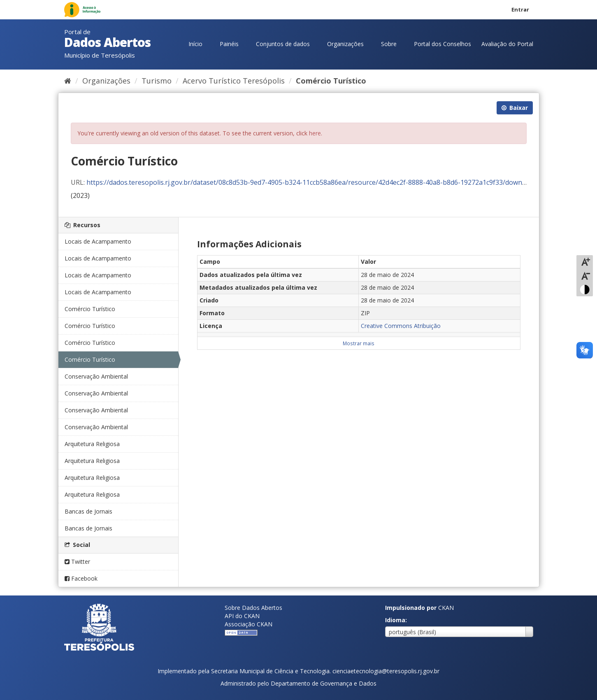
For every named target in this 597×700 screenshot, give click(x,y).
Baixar (515, 108)
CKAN (446, 608)
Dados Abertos (107, 42)
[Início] (68, 81)
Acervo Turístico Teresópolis (234, 81)
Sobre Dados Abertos (253, 608)
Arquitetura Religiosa (92, 444)
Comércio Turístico (331, 81)
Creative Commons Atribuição (401, 326)
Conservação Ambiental (96, 376)
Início (195, 44)
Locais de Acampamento (98, 241)
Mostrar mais (359, 343)
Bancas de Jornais (88, 511)
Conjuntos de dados (283, 44)
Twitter (77, 562)
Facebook (81, 578)
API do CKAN (242, 616)
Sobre (389, 44)
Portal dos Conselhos (443, 44)
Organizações (345, 44)
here (315, 133)
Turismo (157, 81)
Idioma (395, 620)
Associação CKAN (249, 624)
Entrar (520, 9)
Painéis (229, 44)
